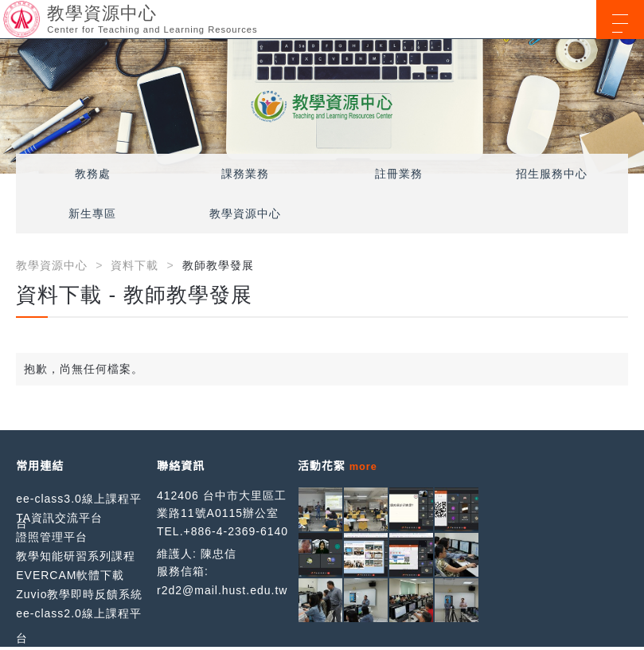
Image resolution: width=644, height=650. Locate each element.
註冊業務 (399, 174)
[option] (322, 106)
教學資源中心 (245, 213)
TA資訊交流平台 (59, 518)
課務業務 (245, 174)
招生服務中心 (552, 174)
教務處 (93, 174)
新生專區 (92, 213)
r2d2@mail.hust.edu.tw (222, 590)
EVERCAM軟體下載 (70, 575)
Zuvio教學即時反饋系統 (79, 594)
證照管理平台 (52, 537)
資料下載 (135, 265)
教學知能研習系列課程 (76, 556)
